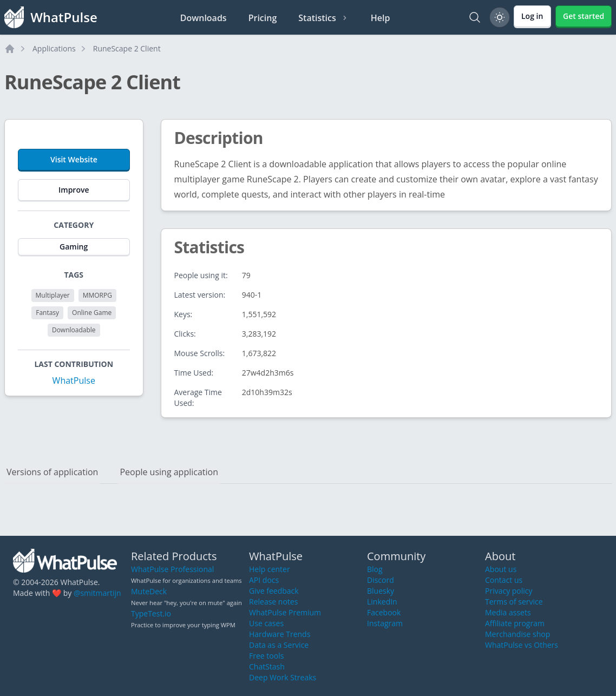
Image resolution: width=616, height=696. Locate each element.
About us (501, 569)
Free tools (266, 656)
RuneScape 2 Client (127, 48)
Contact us (504, 580)
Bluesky (381, 591)
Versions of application (52, 472)
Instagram (385, 623)
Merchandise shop (517, 634)
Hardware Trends (280, 634)
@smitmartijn (97, 593)
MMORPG (97, 295)
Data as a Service (279, 645)
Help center (270, 569)
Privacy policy (509, 591)
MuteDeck (149, 591)
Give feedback (274, 591)
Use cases (266, 623)
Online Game (92, 313)
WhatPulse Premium (285, 612)
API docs (264, 580)
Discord (381, 580)
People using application (169, 472)
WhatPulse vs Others (522, 645)
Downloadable (74, 330)
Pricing (263, 18)
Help (381, 18)
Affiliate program (515, 623)
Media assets (508, 612)
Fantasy (47, 313)
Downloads (204, 18)
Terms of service (514, 602)
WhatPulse (74, 380)
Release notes (273, 602)
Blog (375, 569)
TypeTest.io (151, 613)
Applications (54, 48)
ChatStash (267, 667)
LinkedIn (382, 602)
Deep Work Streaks (283, 677)
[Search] (475, 17)
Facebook (384, 612)
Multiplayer (53, 295)
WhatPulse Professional (172, 569)
